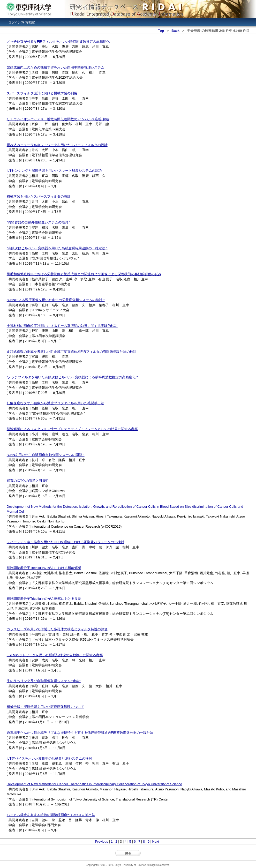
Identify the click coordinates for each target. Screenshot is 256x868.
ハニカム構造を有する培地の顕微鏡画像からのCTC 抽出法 (51, 815)
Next (156, 841)
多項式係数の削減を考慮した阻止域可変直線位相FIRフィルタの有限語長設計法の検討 (72, 352)
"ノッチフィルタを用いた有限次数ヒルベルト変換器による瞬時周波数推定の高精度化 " (72, 377)
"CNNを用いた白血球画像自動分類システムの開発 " (46, 455)
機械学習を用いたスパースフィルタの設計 (39, 196)
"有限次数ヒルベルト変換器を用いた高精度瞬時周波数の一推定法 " (57, 248)
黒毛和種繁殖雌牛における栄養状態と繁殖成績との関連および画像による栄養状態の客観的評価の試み (84, 274)
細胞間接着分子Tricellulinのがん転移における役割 (44, 599)
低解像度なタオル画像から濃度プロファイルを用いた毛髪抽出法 (55, 403)
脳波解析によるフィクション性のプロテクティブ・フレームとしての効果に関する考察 (72, 429)
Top (161, 31)
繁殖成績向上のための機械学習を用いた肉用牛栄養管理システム (55, 67)
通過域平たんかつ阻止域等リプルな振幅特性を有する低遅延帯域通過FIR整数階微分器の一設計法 (80, 733)
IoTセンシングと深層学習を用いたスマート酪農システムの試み (55, 171)
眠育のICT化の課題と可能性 (28, 481)
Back (175, 31)
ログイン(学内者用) (22, 23)
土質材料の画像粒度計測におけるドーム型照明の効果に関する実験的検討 (62, 326)
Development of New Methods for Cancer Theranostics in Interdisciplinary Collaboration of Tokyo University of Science (94, 784)
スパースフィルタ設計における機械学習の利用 (42, 93)
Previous (102, 841)
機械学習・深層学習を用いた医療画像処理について (45, 707)
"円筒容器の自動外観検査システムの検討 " (39, 222)
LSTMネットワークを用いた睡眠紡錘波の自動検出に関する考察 (55, 655)
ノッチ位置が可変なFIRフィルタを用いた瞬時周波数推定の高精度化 (58, 42)
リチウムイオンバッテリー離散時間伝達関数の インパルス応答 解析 (58, 119)
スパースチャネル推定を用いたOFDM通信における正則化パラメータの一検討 (65, 542)
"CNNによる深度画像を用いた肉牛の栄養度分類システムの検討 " (56, 300)
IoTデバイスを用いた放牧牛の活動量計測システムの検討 (50, 758)
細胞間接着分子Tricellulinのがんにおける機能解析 (44, 568)
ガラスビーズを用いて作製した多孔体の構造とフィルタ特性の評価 (57, 629)
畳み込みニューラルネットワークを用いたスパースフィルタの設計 (57, 145)
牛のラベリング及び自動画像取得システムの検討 (44, 681)
